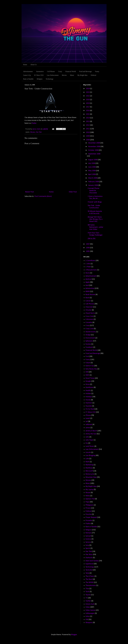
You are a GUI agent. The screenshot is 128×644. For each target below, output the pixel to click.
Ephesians (89, 341)
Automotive (40, 71)
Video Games (90, 610)
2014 (88, 118)
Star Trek (39, 132)
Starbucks (89, 558)
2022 (88, 96)
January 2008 (93, 185)
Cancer (88, 301)
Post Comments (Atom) (43, 196)
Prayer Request (91, 517)
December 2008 (94, 143)
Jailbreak (89, 425)
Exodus (88, 344)
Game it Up (27, 75)
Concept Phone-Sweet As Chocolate (94, 191)
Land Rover (90, 446)
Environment (90, 338)
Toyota (88, 595)
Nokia (88, 496)
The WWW (89, 582)
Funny (97, 71)
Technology (50, 79)
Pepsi (87, 502)
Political (93, 75)
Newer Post (29, 192)
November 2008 (94, 147)
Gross (88, 384)
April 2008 (92, 174)
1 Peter (88, 267)
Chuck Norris (90, 313)
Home (25, 65)
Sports (88, 548)
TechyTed (89, 570)
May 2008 (92, 171)
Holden (88, 394)
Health (88, 391)
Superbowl (89, 564)
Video (88, 607)
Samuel (88, 536)
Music (72, 75)
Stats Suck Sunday (92, 561)
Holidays (89, 397)
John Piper (89, 440)
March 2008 (93, 178)
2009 (88, 136)
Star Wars (89, 555)
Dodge (88, 335)
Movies (64, 75)
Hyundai (89, 406)
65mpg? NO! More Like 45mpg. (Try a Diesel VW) (95, 219)
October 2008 (93, 150)
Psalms (88, 524)
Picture (88, 508)
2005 (88, 251)
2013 (88, 122)
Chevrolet (89, 307)
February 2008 (94, 182)
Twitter (88, 601)
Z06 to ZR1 (92, 239)
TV (86, 598)
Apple (88, 282)
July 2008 (92, 163)
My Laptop (89, 490)
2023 (88, 92)
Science (88, 539)
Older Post (73, 192)
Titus (87, 589)
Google (88, 381)
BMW (88, 292)
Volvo (88, 616)
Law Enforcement (53, 75)
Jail (87, 422)
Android (88, 279)
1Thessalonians (91, 270)
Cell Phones (51, 71)
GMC (87, 375)
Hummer (89, 403)
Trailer (34, 123)
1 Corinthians (90, 261)
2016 (88, 111)
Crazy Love (89, 329)
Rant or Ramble (28, 79)
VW (87, 620)
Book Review (90, 295)
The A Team (90, 576)
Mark (87, 462)
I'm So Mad (90, 409)
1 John (88, 264)
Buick (87, 298)
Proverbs (89, 521)
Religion (40, 79)
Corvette (89, 323)
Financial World (71, 71)
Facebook (89, 347)
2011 (88, 129)
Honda (88, 400)
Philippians (89, 505)
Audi (87, 285)
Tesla (87, 573)
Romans (88, 533)
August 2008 (93, 160)
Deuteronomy (91, 332)
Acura (88, 273)
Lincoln (88, 452)
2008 (88, 140)
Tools (87, 592)
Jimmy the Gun (91, 434)
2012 (88, 125)
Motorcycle (90, 474)
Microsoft (89, 471)
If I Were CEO (39, 75)
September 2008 (94, 154)
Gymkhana (89, 387)
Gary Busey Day (91, 369)
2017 (88, 107)
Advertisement (28, 71)
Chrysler (88, 310)
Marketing (89, 465)
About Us (34, 65)
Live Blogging (90, 456)
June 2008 (92, 167)
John (87, 437)
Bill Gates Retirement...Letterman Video (95, 227)
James (88, 428)
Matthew (89, 468)
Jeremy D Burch (91, 431)
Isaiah (88, 418)
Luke (87, 459)
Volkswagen (90, 613)
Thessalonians (91, 585)
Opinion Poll (90, 499)
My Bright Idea (82, 75)
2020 (88, 100)
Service (88, 542)
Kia (87, 443)
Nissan (88, 493)
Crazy (60, 71)
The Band (89, 579)
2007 (88, 244)
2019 (88, 103)
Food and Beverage (85, 71)
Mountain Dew (91, 477)
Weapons (89, 623)
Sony (87, 545)
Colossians (89, 319)
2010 (88, 132)
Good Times (90, 378)
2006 (88, 248)
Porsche (88, 514)
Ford (87, 356)
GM (87, 372)
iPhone (88, 415)
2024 (88, 89)
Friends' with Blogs (95, 202)
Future (88, 363)
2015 (88, 114)
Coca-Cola (89, 316)
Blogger (74, 635)
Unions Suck (90, 604)
